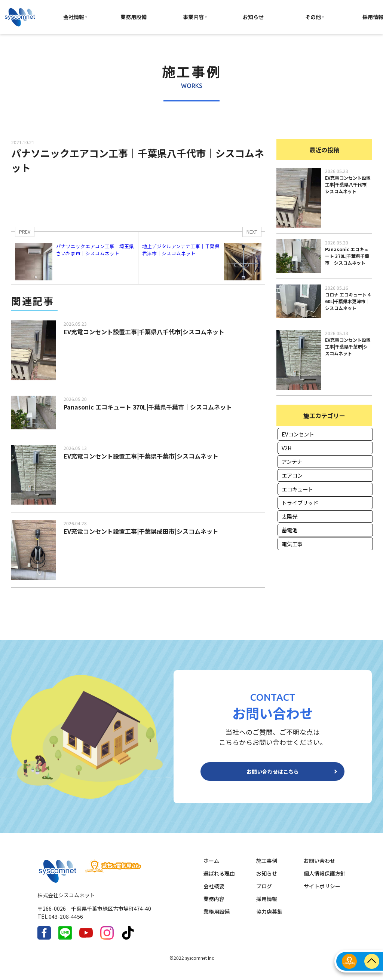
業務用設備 (134, 17)
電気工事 (292, 544)
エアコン (292, 475)
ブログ (264, 892)
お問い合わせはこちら (273, 774)
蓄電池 (289, 530)
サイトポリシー (322, 892)
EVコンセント (298, 434)
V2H (287, 448)
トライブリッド (300, 503)
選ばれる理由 (219, 879)
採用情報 (267, 905)
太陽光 (289, 516)
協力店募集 (269, 917)
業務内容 (214, 905)
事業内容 (193, 17)
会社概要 (214, 892)
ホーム (211, 867)
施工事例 (267, 867)
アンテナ (292, 461)
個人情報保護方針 (325, 879)
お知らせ (253, 17)
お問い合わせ (319, 867)
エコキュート (297, 489)
